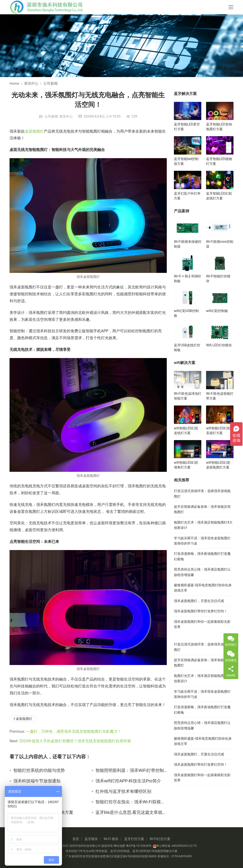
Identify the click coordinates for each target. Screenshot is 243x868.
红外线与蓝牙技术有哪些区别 (123, 791)
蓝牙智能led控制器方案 (186, 161)
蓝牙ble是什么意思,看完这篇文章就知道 (131, 812)
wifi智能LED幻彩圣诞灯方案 (218, 431)
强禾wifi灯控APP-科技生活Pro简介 (128, 781)
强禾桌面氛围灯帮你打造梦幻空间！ (201, 611)
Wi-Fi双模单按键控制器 (188, 244)
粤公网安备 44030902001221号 (175, 846)
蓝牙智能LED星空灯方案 (187, 127)
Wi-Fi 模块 (111, 839)
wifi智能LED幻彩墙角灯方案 (186, 465)
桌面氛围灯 (34, 131)
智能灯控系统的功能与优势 (39, 770)
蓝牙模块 (91, 839)
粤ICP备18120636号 (139, 846)
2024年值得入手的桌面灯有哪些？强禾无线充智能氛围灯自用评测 (75, 741)
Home (14, 83)
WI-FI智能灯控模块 (218, 279)
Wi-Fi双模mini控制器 (220, 244)
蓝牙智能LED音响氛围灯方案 (219, 127)
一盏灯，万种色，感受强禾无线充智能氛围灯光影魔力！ (74, 731)
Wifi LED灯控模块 (219, 345)
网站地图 (119, 846)
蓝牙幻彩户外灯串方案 (187, 196)
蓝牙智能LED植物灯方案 (219, 161)
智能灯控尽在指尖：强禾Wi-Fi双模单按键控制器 (131, 802)
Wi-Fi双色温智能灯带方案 (220, 396)
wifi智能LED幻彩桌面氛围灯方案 (218, 465)
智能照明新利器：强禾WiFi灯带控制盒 (131, 770)
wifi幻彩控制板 (217, 311)
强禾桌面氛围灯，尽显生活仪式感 (199, 601)
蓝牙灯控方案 (134, 839)
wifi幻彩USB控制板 (186, 313)
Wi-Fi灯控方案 (160, 839)
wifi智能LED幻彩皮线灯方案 (186, 431)
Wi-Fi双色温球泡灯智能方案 (188, 396)
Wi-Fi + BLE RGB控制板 (187, 279)
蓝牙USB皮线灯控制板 (187, 348)
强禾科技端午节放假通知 (37, 781)
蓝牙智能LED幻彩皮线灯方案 (219, 196)
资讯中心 (66, 116)
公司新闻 (51, 116)
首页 (76, 839)
